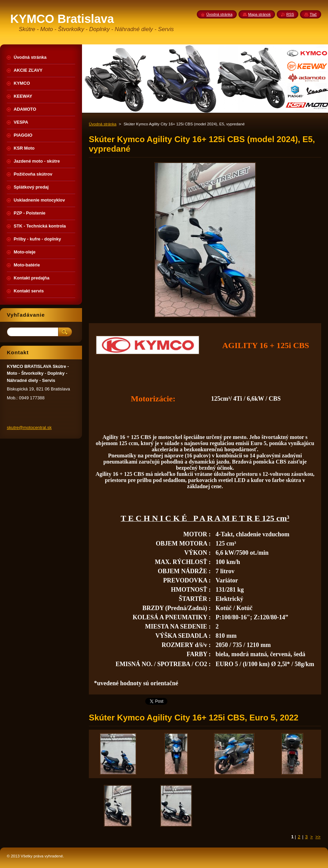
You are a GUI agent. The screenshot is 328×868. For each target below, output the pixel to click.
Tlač (313, 14)
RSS (290, 14)
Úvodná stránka (103, 124)
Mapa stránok (259, 14)
